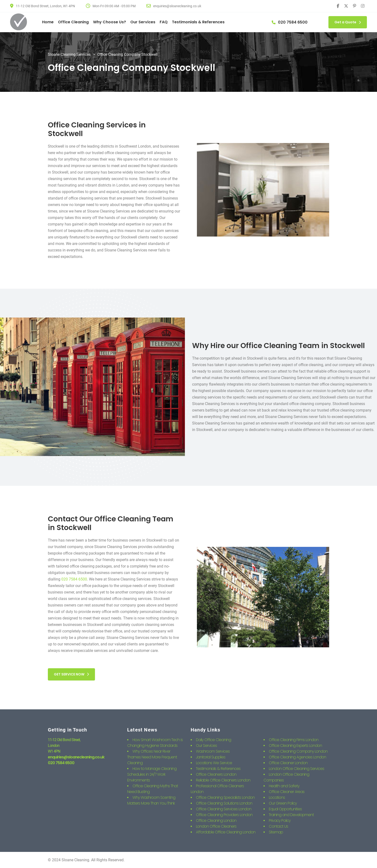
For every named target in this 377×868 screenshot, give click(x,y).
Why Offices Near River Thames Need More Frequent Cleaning (152, 757)
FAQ (164, 22)
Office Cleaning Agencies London (297, 757)
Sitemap (276, 832)
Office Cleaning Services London (224, 809)
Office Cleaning (73, 22)
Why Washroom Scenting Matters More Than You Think (151, 800)
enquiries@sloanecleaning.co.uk (76, 757)
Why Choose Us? (110, 22)
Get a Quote (348, 22)
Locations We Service (214, 763)
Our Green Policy (283, 803)
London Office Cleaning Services (296, 769)
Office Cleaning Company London (298, 751)
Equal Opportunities (285, 809)
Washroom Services (213, 751)
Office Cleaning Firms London (294, 740)
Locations (277, 797)
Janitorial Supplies (211, 757)
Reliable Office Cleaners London (223, 780)
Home (48, 22)
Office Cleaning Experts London (295, 746)
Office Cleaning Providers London (224, 815)
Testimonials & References (198, 22)
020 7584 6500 (74, 579)
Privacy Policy (280, 821)
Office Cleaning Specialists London (225, 797)
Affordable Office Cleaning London (226, 832)
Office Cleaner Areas (287, 792)
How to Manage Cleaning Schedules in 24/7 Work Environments (152, 774)
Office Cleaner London (288, 763)
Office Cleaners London (216, 774)
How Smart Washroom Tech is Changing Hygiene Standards (155, 743)
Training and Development (291, 815)
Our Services (143, 22)
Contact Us (278, 826)
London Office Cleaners (216, 826)
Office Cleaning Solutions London (224, 803)
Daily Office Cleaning (214, 740)
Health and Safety (284, 786)
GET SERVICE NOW (71, 674)
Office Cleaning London (216, 821)
